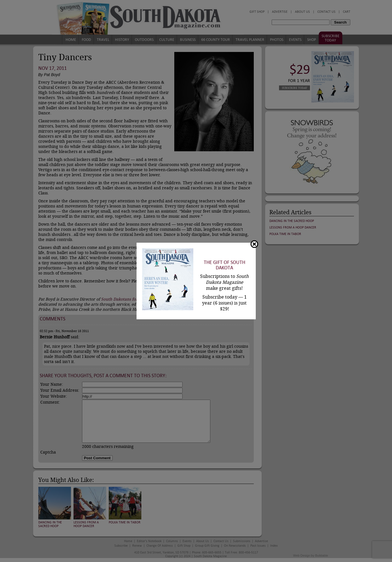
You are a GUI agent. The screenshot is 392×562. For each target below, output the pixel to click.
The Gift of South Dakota (225, 265)
